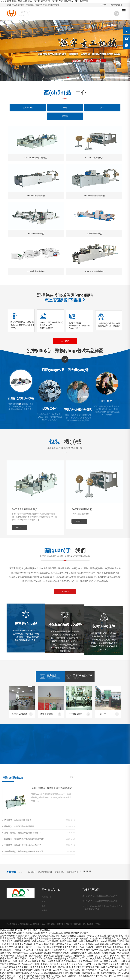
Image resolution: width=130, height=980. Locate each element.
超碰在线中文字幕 (50, 964)
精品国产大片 (75, 950)
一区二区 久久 (91, 964)
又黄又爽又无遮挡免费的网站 (45, 936)
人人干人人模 (22, 978)
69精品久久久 (94, 936)
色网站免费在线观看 (89, 941)
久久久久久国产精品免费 (40, 958)
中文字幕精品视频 (57, 976)
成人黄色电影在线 (70, 961)
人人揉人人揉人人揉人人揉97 (68, 970)
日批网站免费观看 (71, 973)
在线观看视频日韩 (87, 976)
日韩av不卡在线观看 (44, 944)
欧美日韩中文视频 (69, 941)
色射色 (89, 947)
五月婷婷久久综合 (112, 938)
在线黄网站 (6, 953)
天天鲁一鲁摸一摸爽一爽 (49, 938)
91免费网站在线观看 (29, 964)
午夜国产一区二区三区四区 (15, 956)
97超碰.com (96, 938)
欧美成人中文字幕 (112, 958)
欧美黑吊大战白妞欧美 (54, 947)
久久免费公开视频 (75, 947)
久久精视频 (118, 947)
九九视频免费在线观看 (22, 944)
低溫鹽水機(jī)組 (45, 872)
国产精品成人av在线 (60, 953)
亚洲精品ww (92, 944)
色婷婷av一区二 (21, 953)
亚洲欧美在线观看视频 (88, 967)
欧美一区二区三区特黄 (30, 947)
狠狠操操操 (59, 958)
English (103, 5)
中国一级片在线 (38, 978)
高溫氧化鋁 (59, 872)
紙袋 (44, 906)
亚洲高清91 (24, 936)
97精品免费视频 (8, 967)
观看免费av (27, 970)
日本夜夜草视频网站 (21, 941)
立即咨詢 (65, 341)
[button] (62, 77)
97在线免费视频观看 (51, 973)
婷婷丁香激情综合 (26, 938)
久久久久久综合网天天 (56, 950)
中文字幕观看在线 (119, 976)
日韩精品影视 (7, 978)
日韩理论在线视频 (120, 950)
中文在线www (69, 938)
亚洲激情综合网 (79, 953)
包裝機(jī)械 (47, 897)
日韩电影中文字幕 (91, 973)
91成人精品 (103, 976)
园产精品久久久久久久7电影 (113, 964)
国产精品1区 (53, 978)
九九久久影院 (102, 956)
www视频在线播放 (110, 941)
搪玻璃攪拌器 (73, 872)
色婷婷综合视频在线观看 (73, 936)
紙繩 (44, 901)
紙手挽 (44, 910)
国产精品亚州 (36, 956)
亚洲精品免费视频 (102, 947)
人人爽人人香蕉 (94, 958)
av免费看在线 (53, 961)
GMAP (60, 924)
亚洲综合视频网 (109, 936)
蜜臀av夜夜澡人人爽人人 (27, 973)
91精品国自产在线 (39, 953)
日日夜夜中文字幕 (9, 947)
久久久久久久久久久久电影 (43, 967)
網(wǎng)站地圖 (116, 5)
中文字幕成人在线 (109, 961)
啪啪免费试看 (109, 953)
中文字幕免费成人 (26, 976)
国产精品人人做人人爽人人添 (70, 944)
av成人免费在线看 (110, 967)
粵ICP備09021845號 (73, 924)
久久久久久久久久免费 (71, 964)
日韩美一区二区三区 (84, 956)
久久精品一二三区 (75, 958)
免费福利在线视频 (89, 961)
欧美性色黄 (83, 938)
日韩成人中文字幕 (43, 970)
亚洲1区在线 (94, 953)
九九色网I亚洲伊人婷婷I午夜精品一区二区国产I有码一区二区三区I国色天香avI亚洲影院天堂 (44, 1)
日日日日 (115, 956)
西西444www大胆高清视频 (97, 950)
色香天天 (72, 976)
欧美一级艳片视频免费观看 (32, 961)
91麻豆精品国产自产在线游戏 (114, 944)
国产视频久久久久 (67, 967)
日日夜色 (49, 956)
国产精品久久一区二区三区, (97, 970)
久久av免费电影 (109, 973)
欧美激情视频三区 (64, 956)
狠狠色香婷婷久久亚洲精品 (45, 941)
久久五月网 (23, 967)
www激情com (123, 953)
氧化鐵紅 (32, 872)
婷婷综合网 (42, 976)
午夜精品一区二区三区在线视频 (28, 950)
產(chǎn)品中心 (51, 890)
